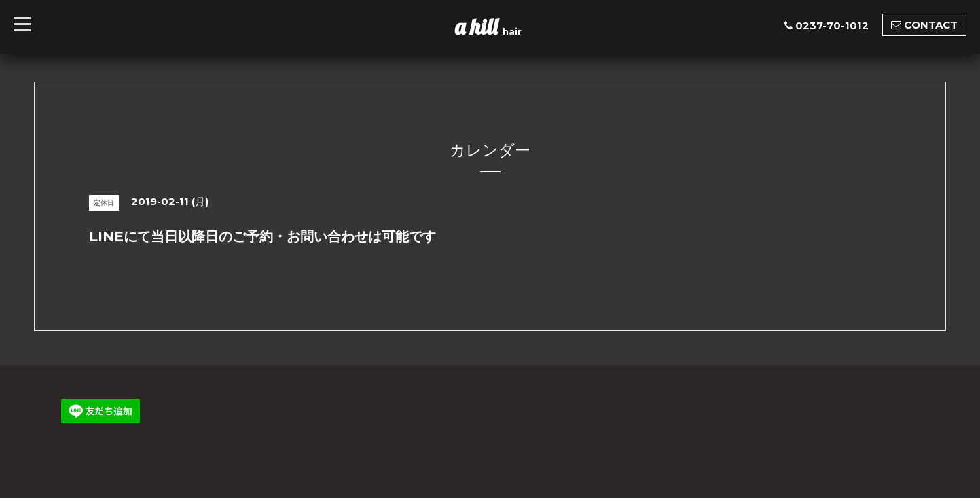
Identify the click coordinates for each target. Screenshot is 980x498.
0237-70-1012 (832, 25)
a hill (479, 26)
